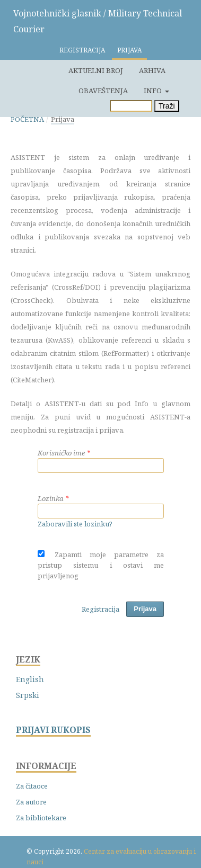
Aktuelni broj (96, 70)
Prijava (129, 50)
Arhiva (152, 70)
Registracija (82, 50)
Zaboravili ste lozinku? (75, 524)
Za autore (31, 802)
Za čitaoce (32, 786)
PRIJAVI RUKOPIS (53, 730)
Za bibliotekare (41, 818)
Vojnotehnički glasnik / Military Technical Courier (98, 21)
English (30, 679)
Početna (27, 119)
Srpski (28, 695)
